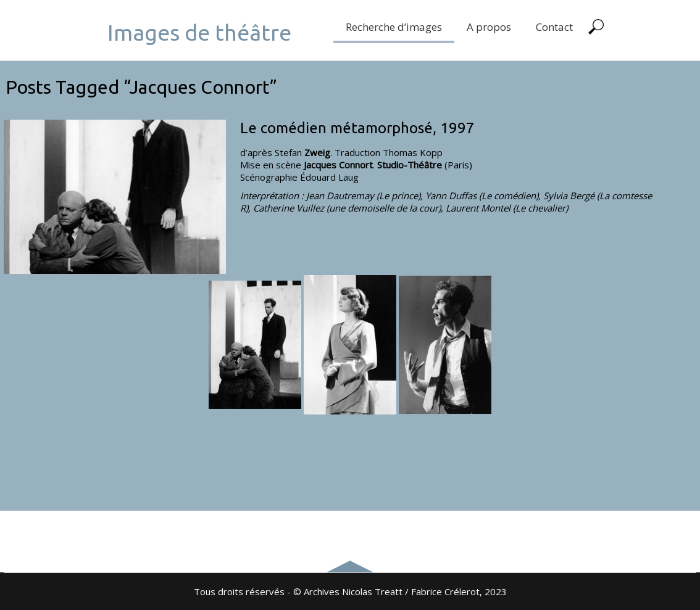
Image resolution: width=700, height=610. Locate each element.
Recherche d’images (394, 27)
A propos (489, 27)
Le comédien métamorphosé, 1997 (357, 128)
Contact (554, 27)
